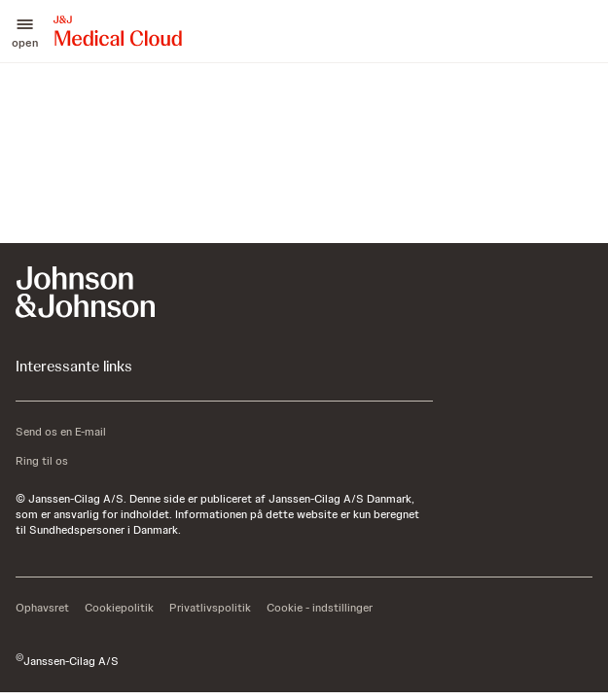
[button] (25, 31)
